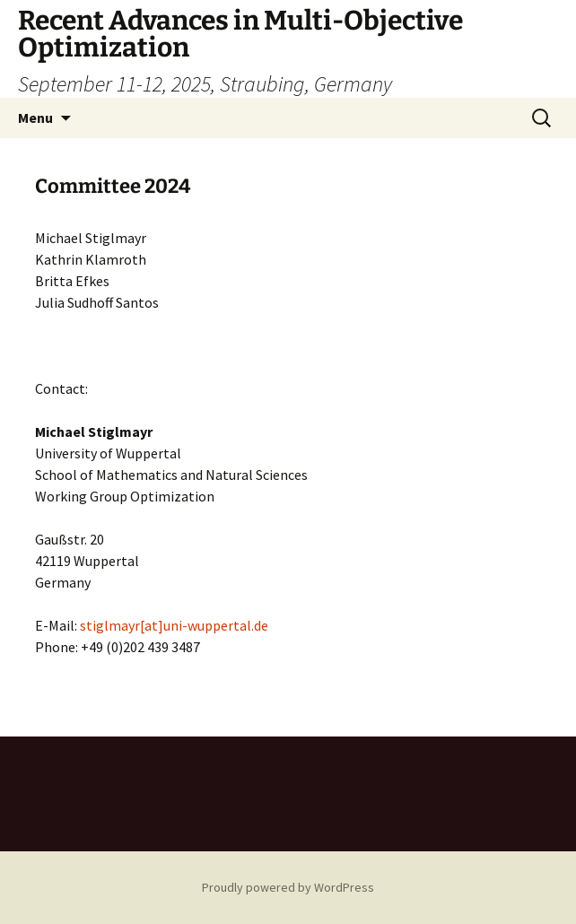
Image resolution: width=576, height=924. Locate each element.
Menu (35, 118)
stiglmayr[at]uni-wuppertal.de (174, 625)
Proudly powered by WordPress (288, 887)
